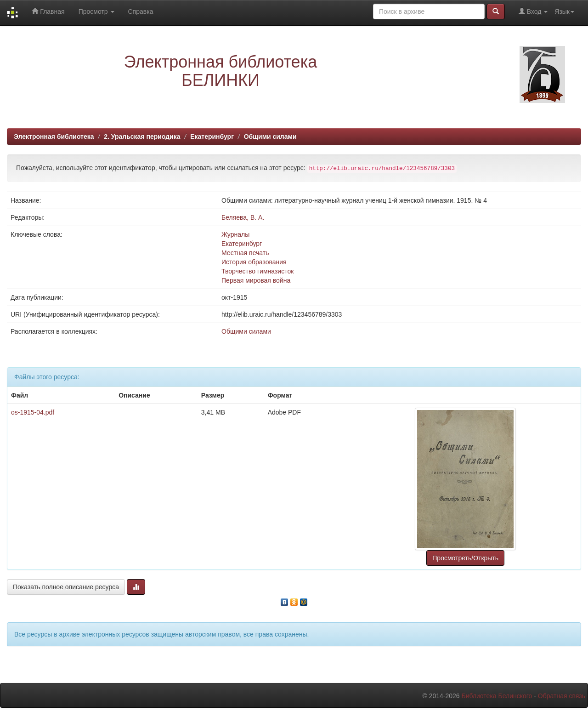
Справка (141, 11)
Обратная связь (562, 696)
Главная (48, 11)
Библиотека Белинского (497, 696)
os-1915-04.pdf (33, 412)
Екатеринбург (212, 137)
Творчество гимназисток (257, 271)
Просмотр (96, 11)
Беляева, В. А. (243, 217)
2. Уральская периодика (142, 137)
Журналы (235, 234)
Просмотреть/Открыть (465, 558)
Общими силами (270, 137)
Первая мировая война (256, 280)
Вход (533, 11)
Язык (564, 11)
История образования (254, 262)
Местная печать (245, 253)
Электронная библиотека (54, 137)
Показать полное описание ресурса (66, 587)
